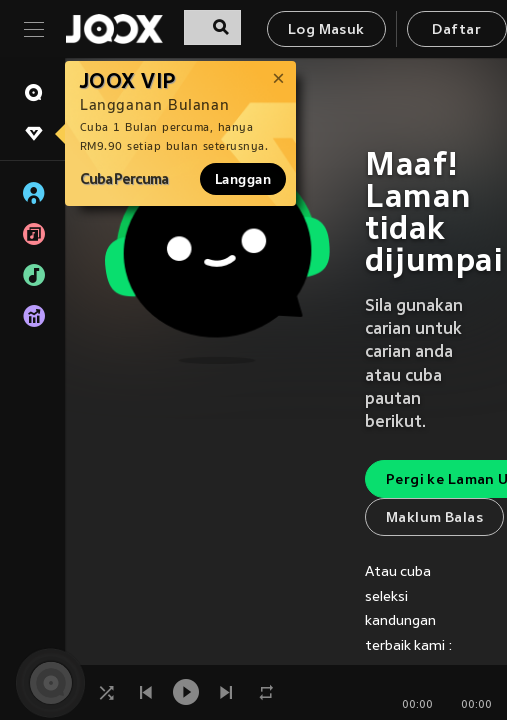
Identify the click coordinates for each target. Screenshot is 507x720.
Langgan (243, 179)
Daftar (456, 30)
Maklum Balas (434, 518)
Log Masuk (326, 30)
